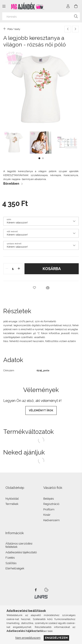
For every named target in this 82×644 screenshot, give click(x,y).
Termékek (12, 504)
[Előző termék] (68, 29)
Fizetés (10, 558)
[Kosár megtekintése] (76, 6)
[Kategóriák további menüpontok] (4, 6)
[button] (39, 158)
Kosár (47, 515)
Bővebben (11, 184)
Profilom (49, 509)
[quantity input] (13, 269)
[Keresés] (41, 16)
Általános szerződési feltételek (19, 545)
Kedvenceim (51, 520)
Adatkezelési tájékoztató (21, 552)
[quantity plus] (19, 269)
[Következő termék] (75, 29)
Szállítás (11, 563)
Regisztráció (51, 504)
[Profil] (68, 6)
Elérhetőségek (15, 568)
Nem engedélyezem (28, 638)
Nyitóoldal (12, 499)
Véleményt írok (41, 410)
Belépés (49, 499)
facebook (36, 590)
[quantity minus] (7, 269)
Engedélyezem (56, 638)
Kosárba (52, 269)
